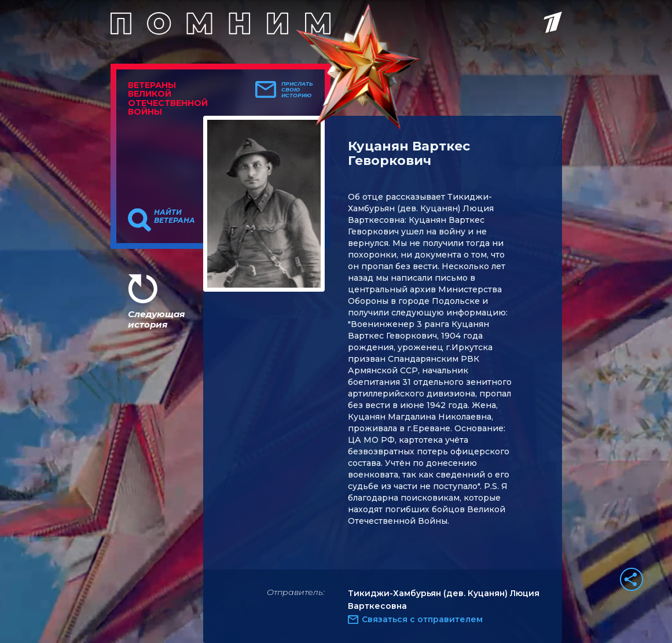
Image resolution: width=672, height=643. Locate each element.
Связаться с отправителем (422, 619)
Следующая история (156, 319)
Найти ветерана (175, 216)
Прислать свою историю (297, 90)
